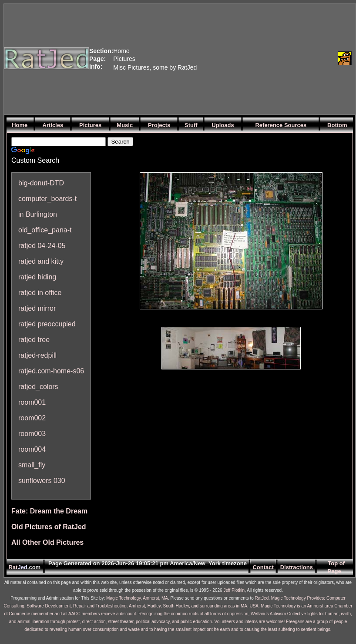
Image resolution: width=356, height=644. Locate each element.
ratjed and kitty (41, 261)
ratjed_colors (38, 387)
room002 (32, 418)
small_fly (32, 465)
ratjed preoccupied (47, 324)
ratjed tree (34, 340)
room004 (32, 449)
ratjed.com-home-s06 (51, 371)
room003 (32, 434)
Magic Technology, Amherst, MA (137, 598)
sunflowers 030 (42, 481)
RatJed (262, 598)
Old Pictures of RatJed (49, 527)
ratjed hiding (37, 277)
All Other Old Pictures (47, 542)
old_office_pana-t (45, 230)
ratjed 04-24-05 (42, 246)
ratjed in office (40, 293)
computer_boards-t (47, 199)
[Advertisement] (265, 58)
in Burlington (38, 214)
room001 (32, 402)
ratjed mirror (37, 308)
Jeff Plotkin (234, 590)
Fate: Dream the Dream (49, 511)
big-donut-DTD (41, 183)
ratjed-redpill (37, 355)
